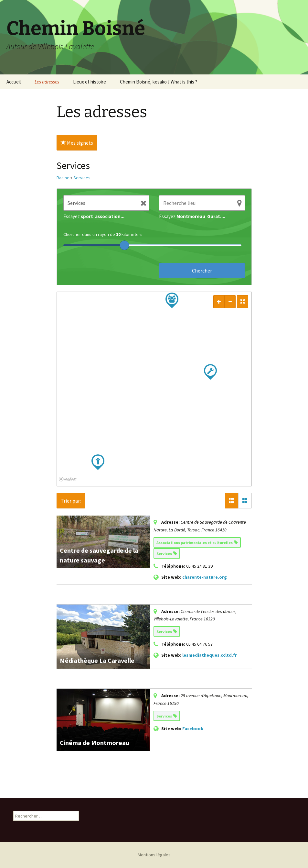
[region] (154, 389)
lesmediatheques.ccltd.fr (210, 655)
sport (87, 216)
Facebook (193, 729)
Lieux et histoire (90, 82)
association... (110, 216)
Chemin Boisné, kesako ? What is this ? (159, 82)
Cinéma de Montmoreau (95, 743)
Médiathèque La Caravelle (97, 660)
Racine (63, 178)
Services (82, 178)
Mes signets (77, 143)
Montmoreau (191, 216)
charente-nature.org (205, 577)
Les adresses (47, 82)
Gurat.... (216, 216)
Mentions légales (154, 855)
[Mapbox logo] (73, 480)
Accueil (14, 82)
